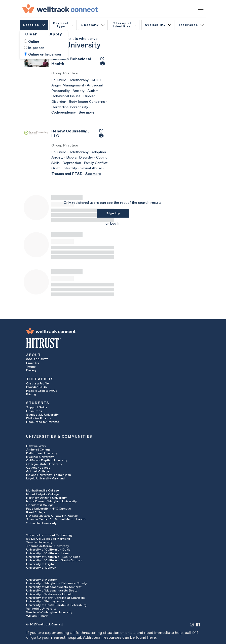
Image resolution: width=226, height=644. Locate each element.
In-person (34, 48)
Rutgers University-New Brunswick (52, 516)
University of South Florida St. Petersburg (56, 605)
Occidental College (40, 505)
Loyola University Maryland (45, 478)
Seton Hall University (41, 523)
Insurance (191, 25)
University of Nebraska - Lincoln (49, 594)
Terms (31, 367)
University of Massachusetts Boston (53, 590)
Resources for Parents (43, 422)
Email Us (33, 363)
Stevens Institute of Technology (49, 535)
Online (31, 41)
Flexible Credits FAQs (42, 391)
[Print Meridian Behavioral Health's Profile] (103, 63)
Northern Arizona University (46, 498)
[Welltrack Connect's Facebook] (198, 624)
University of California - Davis (48, 550)
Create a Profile (37, 383)
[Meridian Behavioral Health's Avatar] (36, 62)
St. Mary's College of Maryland (48, 539)
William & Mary (37, 616)
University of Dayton (41, 564)
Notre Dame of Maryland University (51, 501)
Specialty (93, 25)
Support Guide (37, 407)
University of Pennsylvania (45, 601)
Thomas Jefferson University (48, 546)
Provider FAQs (36, 387)
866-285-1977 (37, 359)
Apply (56, 34)
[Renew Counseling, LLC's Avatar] (36, 133)
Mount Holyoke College (43, 494)
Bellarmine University (42, 453)
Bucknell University (40, 457)
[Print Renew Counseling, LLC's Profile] (101, 135)
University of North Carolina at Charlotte (55, 598)
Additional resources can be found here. (120, 637)
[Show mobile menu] (201, 9)
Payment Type (63, 25)
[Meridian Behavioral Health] (74, 63)
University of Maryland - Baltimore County (57, 583)
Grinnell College (38, 471)
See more (86, 113)
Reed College (36, 512)
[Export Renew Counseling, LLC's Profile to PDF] (101, 130)
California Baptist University (47, 460)
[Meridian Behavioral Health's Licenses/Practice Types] (80, 73)
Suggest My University (42, 415)
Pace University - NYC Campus (49, 509)
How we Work (36, 446)
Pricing (31, 394)
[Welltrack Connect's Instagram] (192, 624)
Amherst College (38, 450)
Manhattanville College (43, 490)
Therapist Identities (125, 25)
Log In (115, 224)
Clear (31, 34)
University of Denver (41, 568)
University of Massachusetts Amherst (54, 587)
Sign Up (113, 213)
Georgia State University (44, 464)
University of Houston (42, 580)
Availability (158, 25)
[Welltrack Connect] (60, 9)
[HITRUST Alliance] (113, 343)
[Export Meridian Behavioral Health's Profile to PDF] (102, 58)
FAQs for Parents (39, 418)
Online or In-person (42, 54)
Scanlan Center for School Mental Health (56, 519)
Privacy (31, 370)
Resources (34, 411)
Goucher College (38, 468)
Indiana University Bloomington (49, 475)
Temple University (39, 542)
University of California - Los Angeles (53, 557)
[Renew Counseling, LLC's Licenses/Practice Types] (80, 146)
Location (34, 25)
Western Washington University (49, 612)
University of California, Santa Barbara (54, 560)
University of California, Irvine (47, 553)
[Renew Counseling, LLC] (74, 135)
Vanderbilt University (41, 609)
